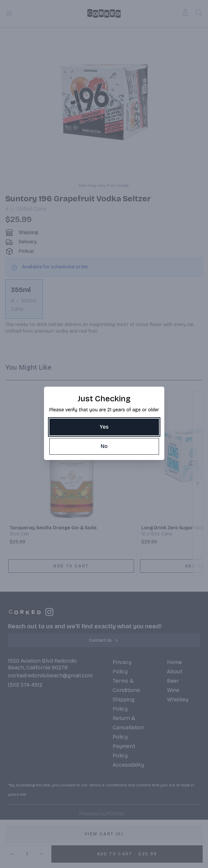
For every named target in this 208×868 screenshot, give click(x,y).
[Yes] (104, 427)
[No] (104, 446)
